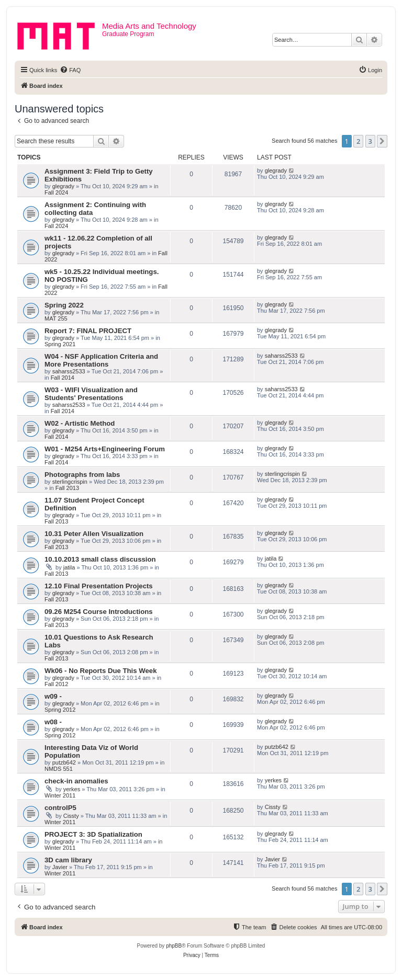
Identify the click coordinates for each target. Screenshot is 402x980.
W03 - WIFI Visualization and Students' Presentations (91, 394)
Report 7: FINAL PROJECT (88, 331)
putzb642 (64, 762)
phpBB (174, 946)
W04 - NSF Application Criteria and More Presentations (101, 360)
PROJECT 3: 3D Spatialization (93, 834)
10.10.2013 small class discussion (100, 559)
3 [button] (370, 141)
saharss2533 (69, 371)
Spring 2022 (64, 305)
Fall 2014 (63, 378)
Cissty (71, 816)
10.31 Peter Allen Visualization (94, 534)
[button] (382, 141)
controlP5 (60, 808)
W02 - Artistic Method (80, 423)
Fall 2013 (67, 488)
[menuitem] (70, 70)
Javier (60, 867)
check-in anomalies (76, 781)
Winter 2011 (60, 795)
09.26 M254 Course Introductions (99, 612)
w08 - (53, 722)
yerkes (72, 789)
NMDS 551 (59, 769)
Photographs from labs (82, 475)
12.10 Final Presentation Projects (99, 586)
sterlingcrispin (70, 482)
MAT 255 (56, 318)
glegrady (63, 186)
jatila (69, 567)
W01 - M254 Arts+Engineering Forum (105, 449)
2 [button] (358, 141)
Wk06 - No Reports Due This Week (100, 671)
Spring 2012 (60, 710)
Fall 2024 (56, 192)
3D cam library (68, 860)
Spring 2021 (60, 344)
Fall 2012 (56, 684)
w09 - (53, 696)
